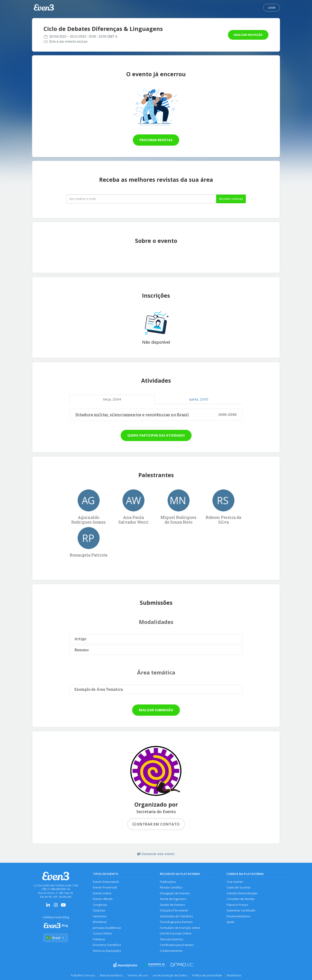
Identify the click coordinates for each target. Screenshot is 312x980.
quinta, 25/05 (199, 399)
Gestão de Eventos (172, 905)
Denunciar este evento (156, 854)
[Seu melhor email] (141, 199)
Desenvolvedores (238, 916)
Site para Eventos (171, 939)
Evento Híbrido (103, 899)
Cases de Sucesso (239, 887)
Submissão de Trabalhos (176, 916)
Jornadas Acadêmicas (107, 928)
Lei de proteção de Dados (170, 975)
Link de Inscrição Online (176, 933)
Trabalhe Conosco (83, 975)
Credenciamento (171, 951)
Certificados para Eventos (177, 945)
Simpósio (99, 910)
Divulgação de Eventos (175, 893)
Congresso (100, 905)
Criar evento (235, 882)
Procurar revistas (156, 140)
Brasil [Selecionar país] (56, 938)
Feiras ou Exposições (107, 951)
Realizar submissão (156, 710)
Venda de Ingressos (173, 899)
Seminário (100, 916)
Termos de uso (138, 975)
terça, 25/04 (112, 399)
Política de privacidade (207, 975)
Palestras (99, 939)
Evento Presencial (105, 887)
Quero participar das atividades (156, 435)
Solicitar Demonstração (242, 893)
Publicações (168, 882)
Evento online (102, 893)
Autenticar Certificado (241, 910)
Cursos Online (102, 933)
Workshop (100, 922)
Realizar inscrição (248, 35)
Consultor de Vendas (241, 899)
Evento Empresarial (106, 882)
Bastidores (234, 975)
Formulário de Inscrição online (180, 928)
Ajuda (230, 922)
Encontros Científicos (107, 945)
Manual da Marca (111, 975)
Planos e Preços (237, 905)
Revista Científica (171, 887)
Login (272, 8)
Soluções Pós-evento (174, 910)
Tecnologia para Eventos (176, 922)
